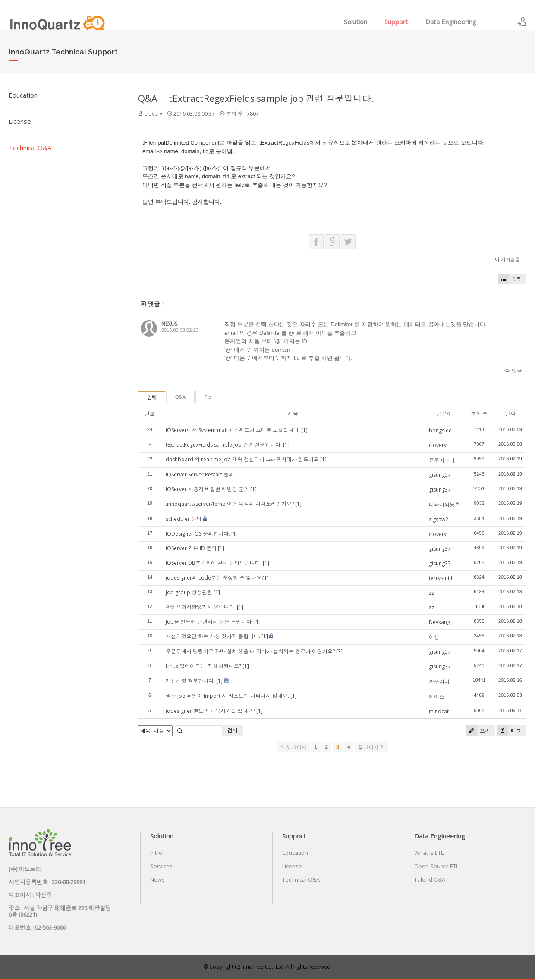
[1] (304, 430)
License (20, 121)
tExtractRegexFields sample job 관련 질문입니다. (271, 98)
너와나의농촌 (444, 505)
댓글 (514, 371)
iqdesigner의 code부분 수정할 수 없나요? (215, 578)
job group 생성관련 (189, 592)
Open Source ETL (436, 866)
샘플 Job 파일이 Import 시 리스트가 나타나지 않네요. (227, 696)
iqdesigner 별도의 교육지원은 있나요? (210, 711)
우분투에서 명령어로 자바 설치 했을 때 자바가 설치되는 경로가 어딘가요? (250, 651)
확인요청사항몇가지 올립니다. (201, 607)
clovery (153, 114)
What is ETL (429, 853)
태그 (509, 731)
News (157, 879)
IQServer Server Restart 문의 (200, 474)
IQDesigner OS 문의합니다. (198, 534)
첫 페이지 (293, 747)
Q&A (148, 98)
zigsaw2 (439, 519)
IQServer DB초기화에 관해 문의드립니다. (214, 563)
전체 (152, 398)
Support (396, 22)
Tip (208, 397)
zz (431, 593)
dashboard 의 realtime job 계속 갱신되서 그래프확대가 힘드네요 (242, 459)
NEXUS (169, 324)
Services (161, 866)
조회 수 (479, 414)
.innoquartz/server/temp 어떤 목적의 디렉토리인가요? (230, 504)
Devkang (439, 622)
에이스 (437, 697)
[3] (339, 651)
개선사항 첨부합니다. (190, 681)
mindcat (439, 711)
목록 (510, 279)
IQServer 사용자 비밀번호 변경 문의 (207, 489)
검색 (233, 730)
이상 (434, 637)
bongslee (440, 430)
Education (23, 95)
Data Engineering (451, 22)
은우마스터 (442, 460)
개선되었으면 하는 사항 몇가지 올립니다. (213, 636)
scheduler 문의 (184, 519)
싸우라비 (439, 682)
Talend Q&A (430, 879)
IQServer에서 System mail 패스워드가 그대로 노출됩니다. (233, 430)
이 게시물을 (507, 259)
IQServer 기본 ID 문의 (191, 548)
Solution (356, 22)
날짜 (510, 414)
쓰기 (478, 731)
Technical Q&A (30, 148)
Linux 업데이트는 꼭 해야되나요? (203, 666)
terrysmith (441, 578)
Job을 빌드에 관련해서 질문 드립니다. (209, 622)
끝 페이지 (371, 747)
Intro (156, 853)
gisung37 (440, 475)
